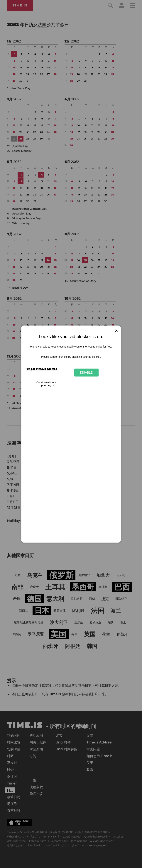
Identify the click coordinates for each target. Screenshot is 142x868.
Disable (86, 372)
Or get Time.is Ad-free (42, 369)
